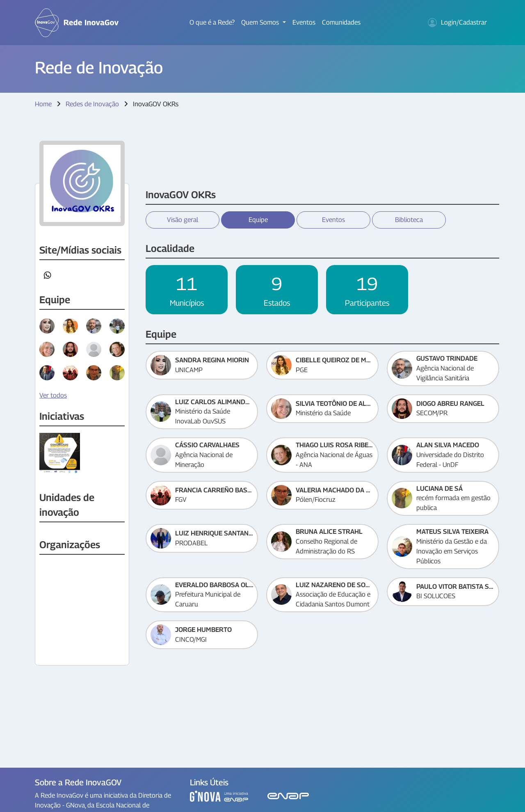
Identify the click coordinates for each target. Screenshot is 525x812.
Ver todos (53, 395)
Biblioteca (409, 220)
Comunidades (341, 22)
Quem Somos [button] (261, 22)
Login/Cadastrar (457, 23)
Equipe (258, 220)
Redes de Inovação (92, 104)
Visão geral (183, 220)
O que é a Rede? (212, 22)
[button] (48, 275)
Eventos (304, 22)
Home (43, 104)
